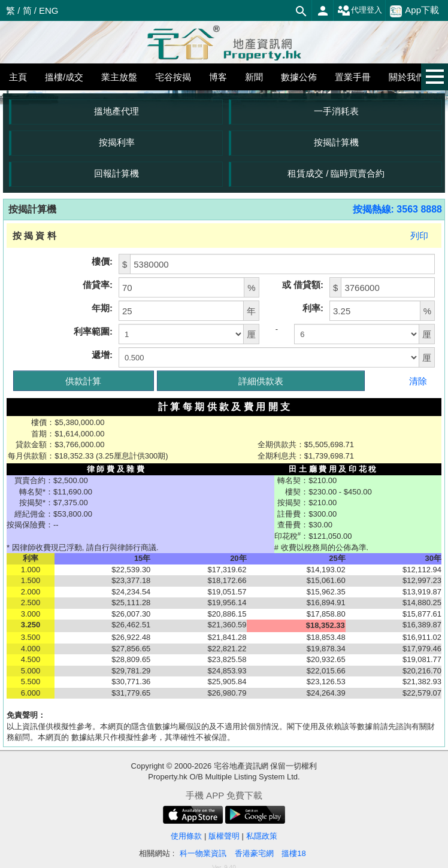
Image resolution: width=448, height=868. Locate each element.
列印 (419, 236)
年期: (102, 308)
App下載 (414, 11)
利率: (313, 308)
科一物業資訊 (203, 853)
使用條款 (186, 836)
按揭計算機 (336, 142)
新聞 (254, 77)
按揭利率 (117, 142)
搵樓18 (293, 853)
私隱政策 (262, 836)
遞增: (102, 355)
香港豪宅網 (254, 853)
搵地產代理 (116, 111)
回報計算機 (116, 173)
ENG (49, 10)
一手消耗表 (336, 111)
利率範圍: (93, 331)
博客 (218, 77)
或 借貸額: (303, 285)
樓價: (102, 261)
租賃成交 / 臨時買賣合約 (336, 173)
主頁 (18, 77)
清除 (418, 381)
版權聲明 (224, 836)
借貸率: (98, 285)
